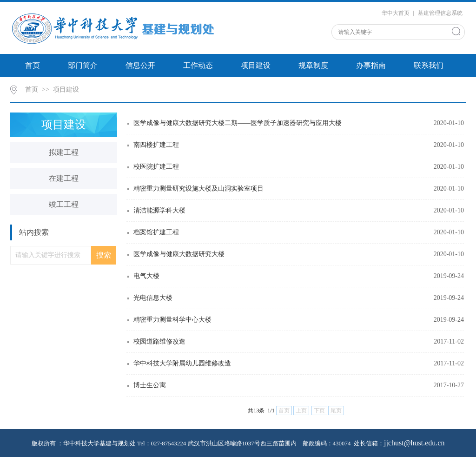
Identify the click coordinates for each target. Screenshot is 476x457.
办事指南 (371, 65)
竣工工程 (64, 204)
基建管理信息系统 (440, 13)
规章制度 (313, 65)
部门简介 (83, 65)
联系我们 (429, 65)
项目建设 (256, 65)
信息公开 (140, 65)
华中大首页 (396, 13)
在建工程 (64, 178)
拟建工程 (64, 152)
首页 (33, 65)
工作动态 (198, 65)
